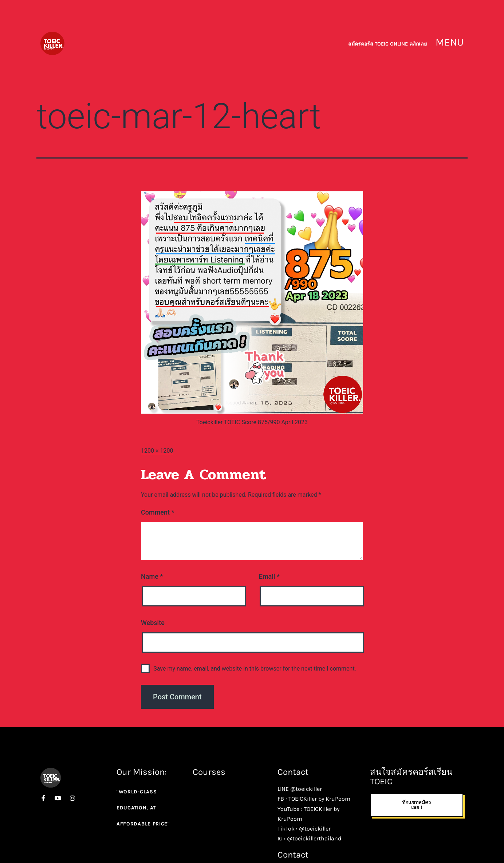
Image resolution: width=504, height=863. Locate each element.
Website (153, 623)
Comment (157, 512)
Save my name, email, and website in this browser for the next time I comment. (255, 669)
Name (152, 576)
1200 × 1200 (157, 451)
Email (269, 576)
